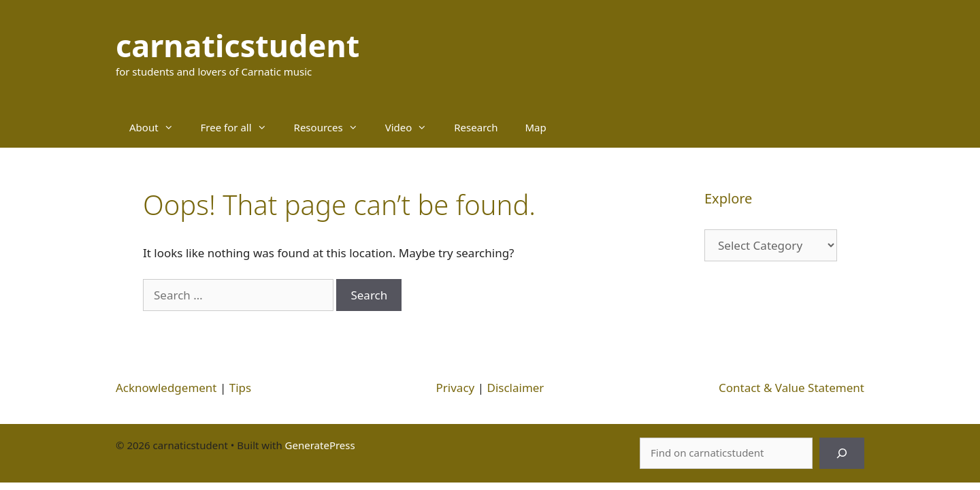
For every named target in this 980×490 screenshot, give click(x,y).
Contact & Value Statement (791, 388)
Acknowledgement (166, 388)
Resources (333, 127)
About (158, 127)
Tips (240, 388)
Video (413, 127)
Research (476, 127)
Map (536, 127)
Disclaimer (515, 388)
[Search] (842, 453)
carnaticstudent (238, 45)
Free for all (241, 127)
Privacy (456, 388)
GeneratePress (320, 445)
